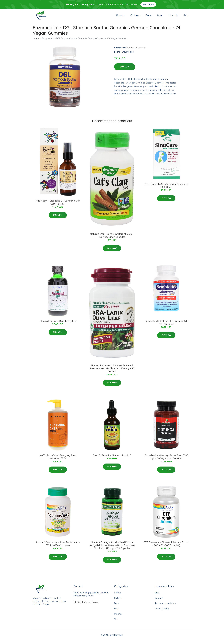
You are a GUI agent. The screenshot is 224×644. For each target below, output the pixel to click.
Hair (160, 17)
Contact (159, 602)
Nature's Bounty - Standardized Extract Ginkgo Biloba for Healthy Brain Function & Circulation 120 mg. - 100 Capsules (112, 550)
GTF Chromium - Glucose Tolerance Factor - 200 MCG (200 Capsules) (166, 548)
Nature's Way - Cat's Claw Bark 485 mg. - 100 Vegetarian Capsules (112, 240)
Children (135, 17)
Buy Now (125, 71)
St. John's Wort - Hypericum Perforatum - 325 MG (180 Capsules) (58, 548)
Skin (186, 17)
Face (149, 17)
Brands (120, 17)
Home (36, 42)
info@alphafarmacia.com (86, 606)
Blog (157, 597)
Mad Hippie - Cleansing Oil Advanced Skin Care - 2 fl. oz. (58, 206)
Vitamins (131, 52)
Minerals (173, 17)
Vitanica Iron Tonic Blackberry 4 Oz (58, 325)
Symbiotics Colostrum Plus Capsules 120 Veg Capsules (166, 327)
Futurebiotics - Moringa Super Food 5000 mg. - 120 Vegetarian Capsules (166, 461)
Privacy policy (162, 613)
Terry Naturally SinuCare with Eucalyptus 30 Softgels (166, 190)
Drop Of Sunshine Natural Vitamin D (112, 460)
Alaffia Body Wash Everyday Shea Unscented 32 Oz (58, 461)
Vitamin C (141, 52)
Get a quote (148, 4)
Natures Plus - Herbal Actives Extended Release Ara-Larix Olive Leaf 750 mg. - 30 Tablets (112, 373)
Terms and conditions (165, 607)
